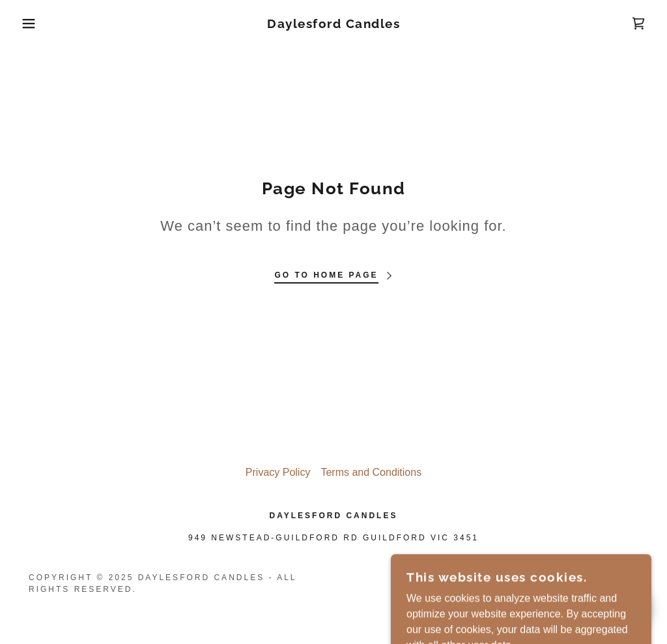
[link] (333, 24)
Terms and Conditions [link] (371, 472)
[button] (33, 23)
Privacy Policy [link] (278, 472)
